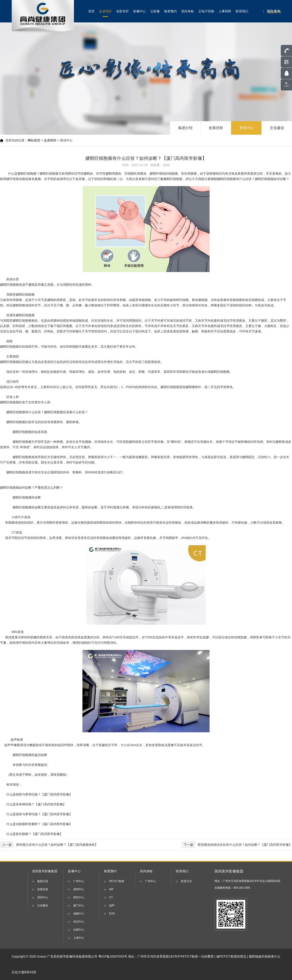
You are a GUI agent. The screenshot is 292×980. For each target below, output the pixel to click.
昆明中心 (79, 889)
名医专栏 (122, 11)
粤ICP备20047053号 (113, 956)
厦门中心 (79, 905)
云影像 (155, 11)
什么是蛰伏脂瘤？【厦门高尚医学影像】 (35, 834)
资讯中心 (246, 128)
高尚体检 (188, 11)
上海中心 (79, 938)
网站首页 (34, 140)
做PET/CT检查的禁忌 (231, 956)
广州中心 (79, 881)
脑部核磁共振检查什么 (265, 956)
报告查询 (274, 11)
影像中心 (139, 11)
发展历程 (216, 128)
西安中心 (79, 897)
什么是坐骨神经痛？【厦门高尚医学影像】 (36, 804)
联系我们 (242, 11)
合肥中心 (79, 930)
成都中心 (79, 914)
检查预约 (170, 11)
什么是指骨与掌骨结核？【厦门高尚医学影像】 (39, 794)
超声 (112, 905)
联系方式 (186, 881)
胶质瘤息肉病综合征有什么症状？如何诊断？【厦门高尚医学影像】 (237, 845)
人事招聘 (225, 11)
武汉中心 (79, 922)
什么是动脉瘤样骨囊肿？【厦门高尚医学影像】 (39, 824)
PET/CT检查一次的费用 (197, 956)
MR (111, 889)
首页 (91, 11)
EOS (112, 914)
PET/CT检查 (117, 881)
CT (111, 897)
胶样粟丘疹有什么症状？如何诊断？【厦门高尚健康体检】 (49, 845)
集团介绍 (185, 128)
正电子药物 (206, 11)
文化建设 (277, 128)
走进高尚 (105, 11)
